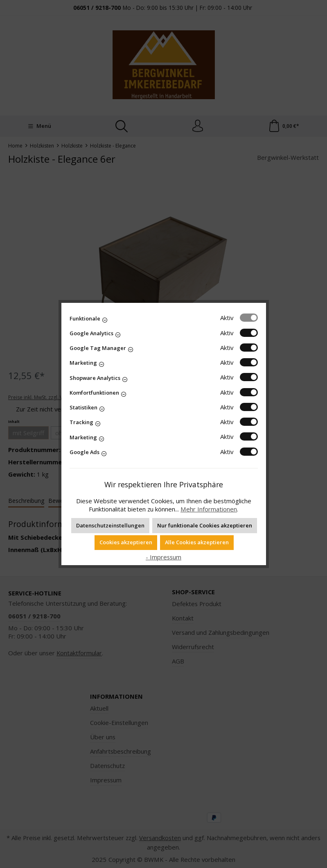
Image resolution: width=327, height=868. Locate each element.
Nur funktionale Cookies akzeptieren (205, 525)
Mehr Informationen (209, 509)
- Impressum (163, 557)
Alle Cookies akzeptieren (197, 542)
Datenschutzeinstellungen (110, 525)
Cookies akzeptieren (126, 542)
